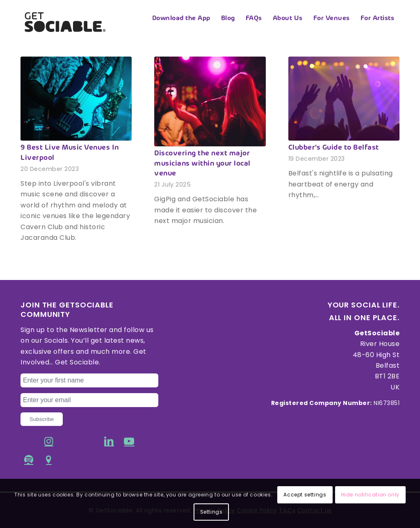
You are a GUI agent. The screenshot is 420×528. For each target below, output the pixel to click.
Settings (211, 512)
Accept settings (305, 495)
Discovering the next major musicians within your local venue (202, 164)
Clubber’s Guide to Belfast (334, 148)
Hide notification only (370, 495)
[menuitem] (181, 18)
